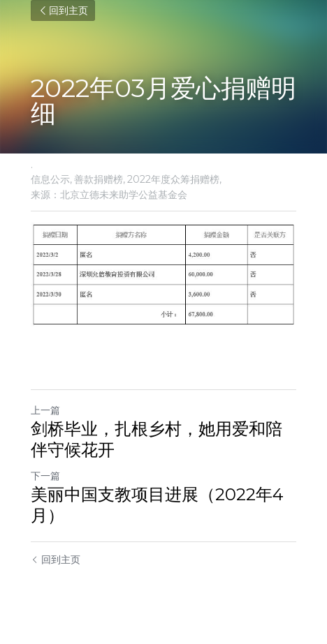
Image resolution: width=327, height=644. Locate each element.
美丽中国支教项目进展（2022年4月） (157, 505)
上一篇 (45, 410)
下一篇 (45, 476)
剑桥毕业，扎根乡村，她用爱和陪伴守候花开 (157, 439)
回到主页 (63, 10)
